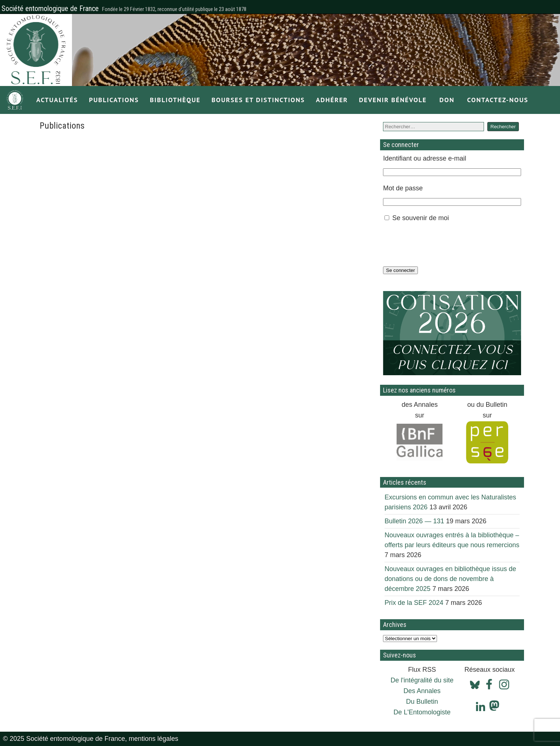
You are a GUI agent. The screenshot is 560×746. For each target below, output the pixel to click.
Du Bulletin (422, 702)
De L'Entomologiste (422, 712)
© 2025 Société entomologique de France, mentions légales (91, 739)
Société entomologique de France (50, 8)
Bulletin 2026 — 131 (414, 521)
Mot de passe (403, 188)
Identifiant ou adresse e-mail (424, 158)
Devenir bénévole (393, 100)
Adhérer (332, 100)
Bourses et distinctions (258, 100)
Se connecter (400, 270)
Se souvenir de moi (420, 218)
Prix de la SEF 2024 (414, 603)
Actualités (57, 100)
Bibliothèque (175, 100)
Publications (114, 100)
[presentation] (439, 244)
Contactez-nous (498, 100)
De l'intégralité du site (422, 680)
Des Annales (422, 691)
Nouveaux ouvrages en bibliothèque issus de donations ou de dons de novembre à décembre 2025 (450, 579)
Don (447, 100)
